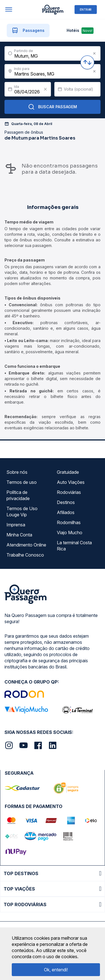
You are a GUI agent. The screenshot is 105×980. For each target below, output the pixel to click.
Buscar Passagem (53, 107)
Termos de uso (22, 482)
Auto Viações (71, 482)
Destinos (66, 502)
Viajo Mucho (70, 533)
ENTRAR (86, 9)
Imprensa (16, 525)
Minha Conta (19, 535)
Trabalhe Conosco (25, 555)
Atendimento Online (26, 545)
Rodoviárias (69, 492)
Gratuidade (68, 472)
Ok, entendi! (56, 970)
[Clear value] (45, 89)
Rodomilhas (69, 522)
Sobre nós (17, 472)
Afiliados (66, 512)
